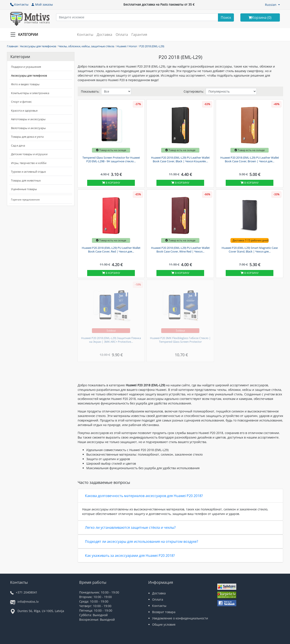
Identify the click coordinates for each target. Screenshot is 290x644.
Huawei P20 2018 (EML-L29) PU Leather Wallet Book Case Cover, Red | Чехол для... (111, 250)
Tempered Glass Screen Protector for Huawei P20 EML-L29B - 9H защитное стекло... (111, 159)
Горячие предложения (25, 200)
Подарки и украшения (26, 67)
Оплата (122, 35)
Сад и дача (18, 145)
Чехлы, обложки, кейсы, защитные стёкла (86, 46)
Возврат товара (164, 612)
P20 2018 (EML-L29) (152, 46)
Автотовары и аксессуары (28, 119)
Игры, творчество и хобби (29, 163)
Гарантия (139, 35)
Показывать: (90, 91)
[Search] (226, 17)
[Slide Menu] (25, 35)
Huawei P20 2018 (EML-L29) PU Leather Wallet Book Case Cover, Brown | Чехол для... (250, 159)
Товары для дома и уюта (27, 137)
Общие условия (164, 624)
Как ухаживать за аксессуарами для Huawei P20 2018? (130, 556)
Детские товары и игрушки (29, 154)
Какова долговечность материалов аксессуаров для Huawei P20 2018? (144, 496)
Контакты (19, 4)
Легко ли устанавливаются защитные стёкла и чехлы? (130, 527)
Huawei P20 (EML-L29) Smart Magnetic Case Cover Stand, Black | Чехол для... (250, 250)
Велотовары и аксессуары (28, 128)
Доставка (104, 35)
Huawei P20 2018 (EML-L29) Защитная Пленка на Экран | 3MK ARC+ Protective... (111, 340)
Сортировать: (194, 91)
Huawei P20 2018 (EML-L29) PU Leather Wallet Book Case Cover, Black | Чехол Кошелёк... (180, 159)
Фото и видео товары (25, 84)
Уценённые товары (24, 189)
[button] (272, 5)
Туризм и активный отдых (28, 172)
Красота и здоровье (24, 110)
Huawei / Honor (127, 46)
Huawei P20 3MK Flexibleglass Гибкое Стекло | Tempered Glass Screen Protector (180, 340)
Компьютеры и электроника (30, 93)
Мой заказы (42, 4)
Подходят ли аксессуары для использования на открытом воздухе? (142, 541)
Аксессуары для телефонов (38, 46)
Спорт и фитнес (21, 102)
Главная (12, 46)
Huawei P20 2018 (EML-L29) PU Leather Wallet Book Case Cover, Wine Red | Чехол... (180, 250)
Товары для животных (26, 180)
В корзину (111, 183)
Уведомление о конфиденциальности (180, 618)
